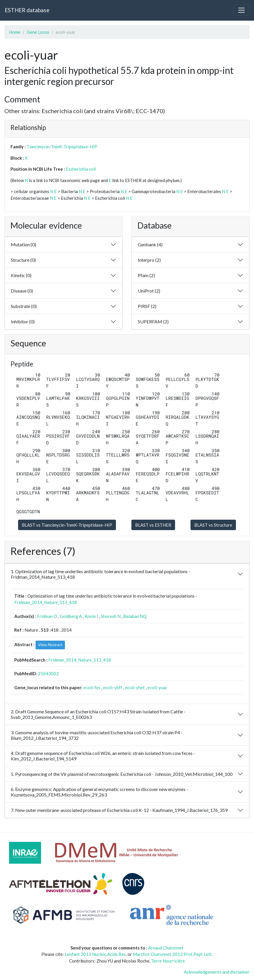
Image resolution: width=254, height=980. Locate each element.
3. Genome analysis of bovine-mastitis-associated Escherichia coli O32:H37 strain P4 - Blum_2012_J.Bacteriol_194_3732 (97, 735)
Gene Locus (38, 32)
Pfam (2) (146, 275)
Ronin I (91, 616)
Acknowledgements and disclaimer (217, 972)
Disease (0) (22, 291)
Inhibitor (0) (23, 321)
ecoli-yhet (135, 687)
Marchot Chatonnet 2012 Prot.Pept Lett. (173, 954)
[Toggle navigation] (241, 10)
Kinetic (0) (21, 275)
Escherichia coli (81, 169)
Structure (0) (23, 260)
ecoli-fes (92, 687)
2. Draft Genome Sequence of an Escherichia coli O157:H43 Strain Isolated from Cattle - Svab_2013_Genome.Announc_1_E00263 (98, 714)
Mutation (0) (23, 244)
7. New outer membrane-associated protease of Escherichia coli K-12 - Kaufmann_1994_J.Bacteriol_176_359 (119, 810)
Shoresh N (111, 616)
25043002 (48, 673)
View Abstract (50, 645)
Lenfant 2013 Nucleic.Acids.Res (95, 954)
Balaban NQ (135, 616)
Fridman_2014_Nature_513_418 (46, 602)
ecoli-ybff (113, 687)
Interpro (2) (149, 260)
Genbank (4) (150, 244)
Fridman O (47, 616)
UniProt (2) (149, 291)
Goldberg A (71, 616)
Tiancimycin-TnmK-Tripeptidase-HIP (62, 147)
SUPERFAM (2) (153, 321)
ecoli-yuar (157, 687)
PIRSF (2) (147, 306)
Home (15, 32)
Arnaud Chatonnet (166, 948)
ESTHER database (27, 10)
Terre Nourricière (168, 961)
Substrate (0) (24, 306)
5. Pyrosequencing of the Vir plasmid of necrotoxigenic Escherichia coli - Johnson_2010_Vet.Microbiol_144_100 (122, 774)
